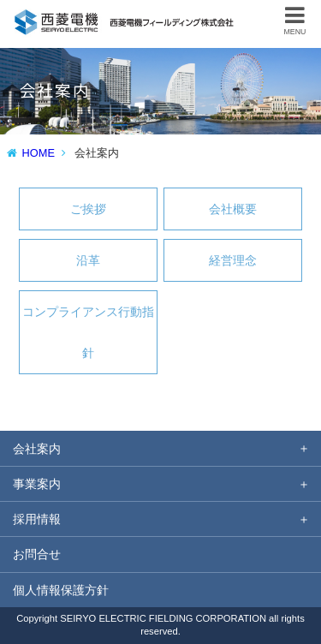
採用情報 (37, 519)
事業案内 (37, 484)
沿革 (88, 260)
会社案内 (37, 449)
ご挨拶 (88, 209)
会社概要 (233, 209)
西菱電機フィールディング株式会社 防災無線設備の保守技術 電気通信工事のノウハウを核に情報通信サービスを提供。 (125, 16)
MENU (295, 20)
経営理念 (233, 260)
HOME (39, 153)
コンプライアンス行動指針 (88, 332)
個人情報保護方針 (61, 590)
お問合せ (37, 554)
